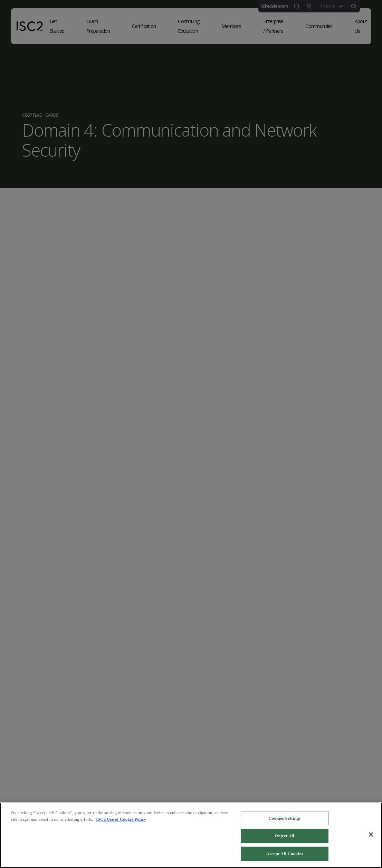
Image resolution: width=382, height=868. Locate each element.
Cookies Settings (284, 821)
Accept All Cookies (284, 856)
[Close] (371, 837)
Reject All (285, 839)
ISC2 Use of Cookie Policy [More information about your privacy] (121, 822)
